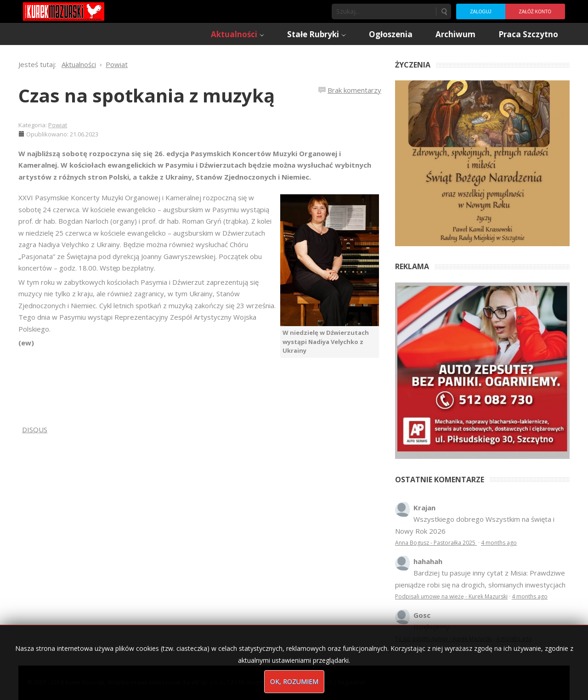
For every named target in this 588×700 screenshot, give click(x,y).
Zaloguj (481, 12)
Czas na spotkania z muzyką (147, 95)
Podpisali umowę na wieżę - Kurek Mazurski (451, 596)
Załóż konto (535, 12)
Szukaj (444, 11)
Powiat (58, 125)
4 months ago (499, 543)
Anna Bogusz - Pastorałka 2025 (436, 543)
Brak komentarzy (354, 90)
